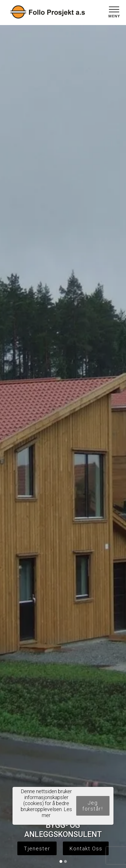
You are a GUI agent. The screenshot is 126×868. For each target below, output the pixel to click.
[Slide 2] (65, 861)
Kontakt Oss (86, 849)
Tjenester (37, 849)
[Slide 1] (61, 861)
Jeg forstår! (93, 806)
